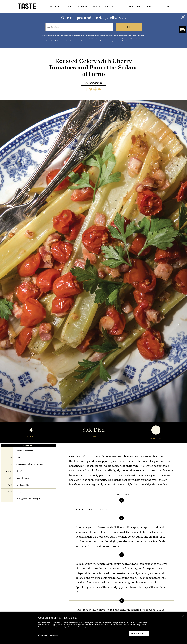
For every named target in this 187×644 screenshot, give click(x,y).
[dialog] (94, 628)
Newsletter (135, 6)
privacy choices (94, 627)
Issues (97, 6)
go (129, 27)
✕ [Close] (183, 616)
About (150, 6)
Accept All (139, 634)
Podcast (69, 6)
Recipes (109, 6)
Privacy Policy (61, 627)
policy (87, 41)
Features (54, 6)
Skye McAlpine (95, 83)
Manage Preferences (48, 635)
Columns (83, 6)
